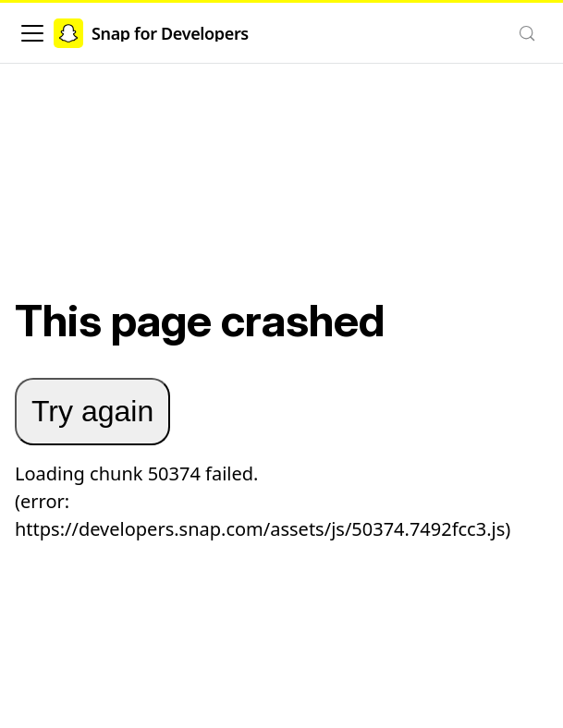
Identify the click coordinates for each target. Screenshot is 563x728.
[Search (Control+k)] (527, 33)
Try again (92, 411)
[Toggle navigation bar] (32, 33)
